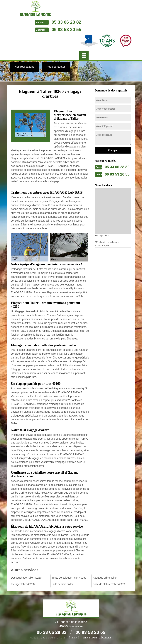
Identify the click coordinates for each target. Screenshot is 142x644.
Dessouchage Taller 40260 (26, 578)
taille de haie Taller (62, 584)
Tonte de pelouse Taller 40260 (69, 578)
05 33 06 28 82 (66, 22)
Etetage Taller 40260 (23, 584)
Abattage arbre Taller (105, 578)
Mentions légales (97, 638)
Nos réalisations (24, 67)
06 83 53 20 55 (66, 29)
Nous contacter (56, 67)
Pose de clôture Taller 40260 (109, 584)
